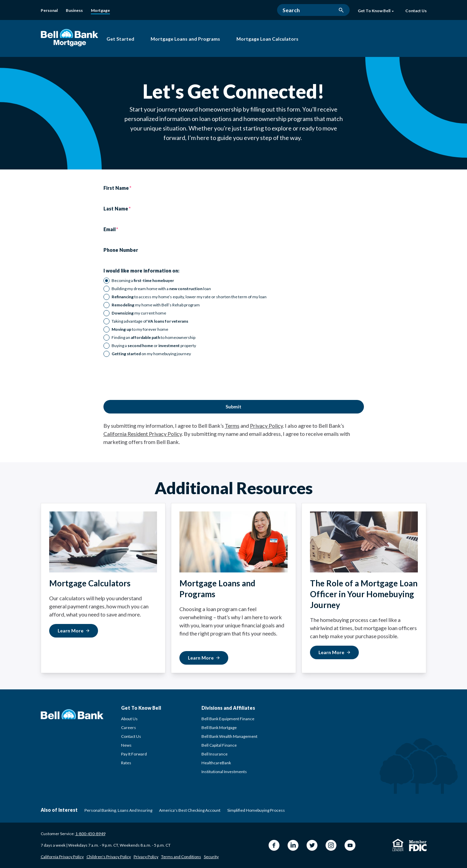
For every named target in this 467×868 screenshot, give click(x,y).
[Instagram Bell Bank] (331, 845)
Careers (129, 728)
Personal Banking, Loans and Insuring (118, 810)
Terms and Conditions (181, 857)
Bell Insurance (215, 754)
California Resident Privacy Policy (143, 434)
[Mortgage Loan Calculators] (267, 40)
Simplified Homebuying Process (256, 810)
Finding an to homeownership (153, 337)
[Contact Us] (416, 11)
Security (211, 857)
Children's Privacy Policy (109, 857)
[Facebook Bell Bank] (274, 845)
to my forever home (140, 329)
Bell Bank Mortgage (219, 728)
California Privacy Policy (62, 857)
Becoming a (143, 280)
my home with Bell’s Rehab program (156, 305)
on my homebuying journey (151, 354)
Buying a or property (154, 346)
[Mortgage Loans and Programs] (185, 40)
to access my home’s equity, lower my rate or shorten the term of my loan (189, 297)
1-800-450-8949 (90, 834)
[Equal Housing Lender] (398, 845)
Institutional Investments (224, 772)
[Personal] (49, 11)
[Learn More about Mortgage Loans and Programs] (204, 658)
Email (110, 229)
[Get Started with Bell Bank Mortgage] (120, 40)
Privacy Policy (266, 426)
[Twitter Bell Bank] (312, 845)
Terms (232, 426)
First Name (116, 188)
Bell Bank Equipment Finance (228, 719)
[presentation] (155, 379)
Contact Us (131, 736)
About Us (129, 719)
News (126, 745)
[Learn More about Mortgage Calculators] (74, 631)
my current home (139, 313)
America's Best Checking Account (190, 810)
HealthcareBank (216, 763)
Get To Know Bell (376, 11)
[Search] (313, 10)
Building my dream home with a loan (161, 289)
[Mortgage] (100, 11)
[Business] (74, 11)
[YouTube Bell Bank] (350, 845)
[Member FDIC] (418, 846)
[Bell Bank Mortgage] (70, 37)
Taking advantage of (150, 321)
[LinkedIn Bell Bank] (293, 845)
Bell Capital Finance (219, 745)
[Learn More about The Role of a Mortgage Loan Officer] (334, 652)
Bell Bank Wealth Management (229, 736)
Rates (126, 763)
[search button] (341, 10)
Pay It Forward (134, 754)
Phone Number (121, 250)
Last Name (116, 209)
